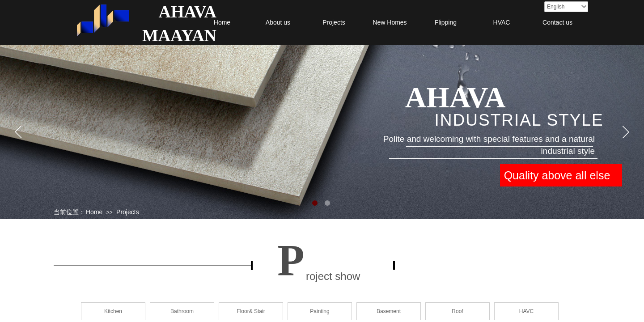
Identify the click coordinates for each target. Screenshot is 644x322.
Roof (457, 311)
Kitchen (113, 311)
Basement (389, 311)
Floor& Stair (251, 311)
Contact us (557, 22)
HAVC (526, 311)
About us (278, 22)
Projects (334, 22)
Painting (320, 311)
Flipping (446, 22)
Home (222, 22)
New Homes (390, 22)
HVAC (502, 22)
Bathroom (182, 311)
